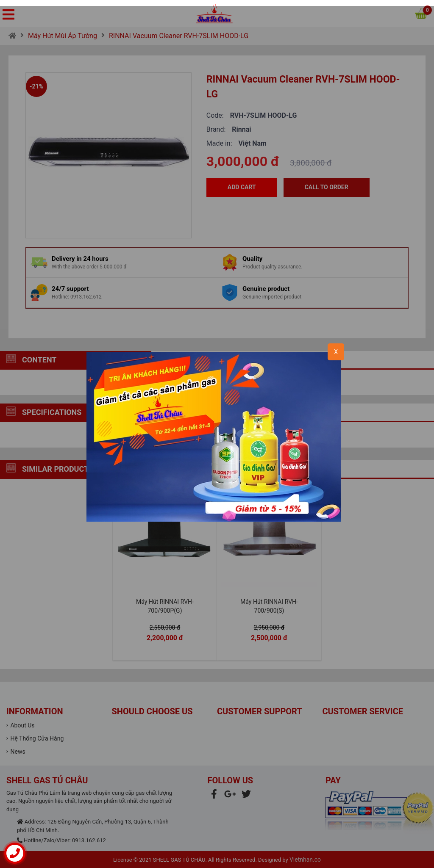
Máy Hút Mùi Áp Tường (63, 36)
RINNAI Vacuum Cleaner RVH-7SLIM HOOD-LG (179, 36)
